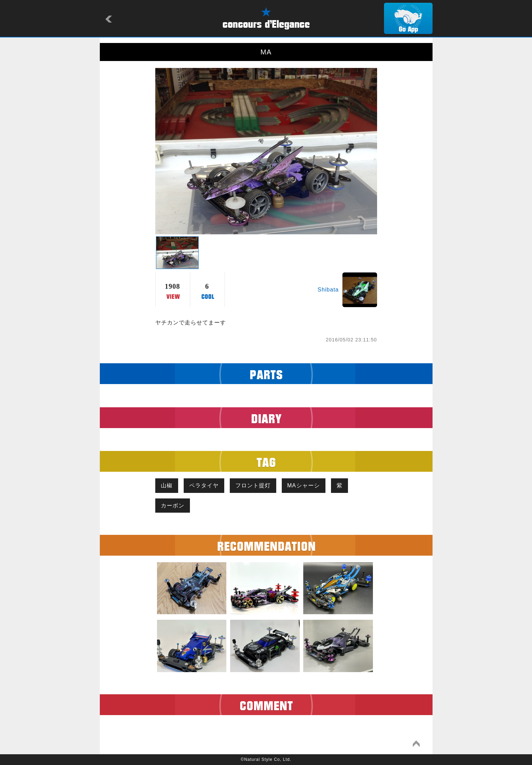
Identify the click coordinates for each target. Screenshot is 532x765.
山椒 (167, 485)
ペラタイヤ (204, 485)
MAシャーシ (304, 485)
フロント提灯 (253, 485)
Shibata (328, 290)
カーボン (173, 506)
